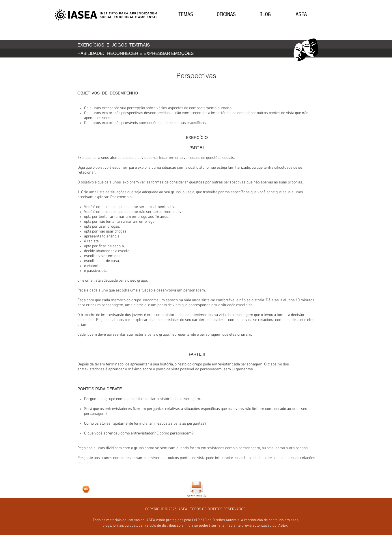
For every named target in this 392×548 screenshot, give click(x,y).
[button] (186, 15)
